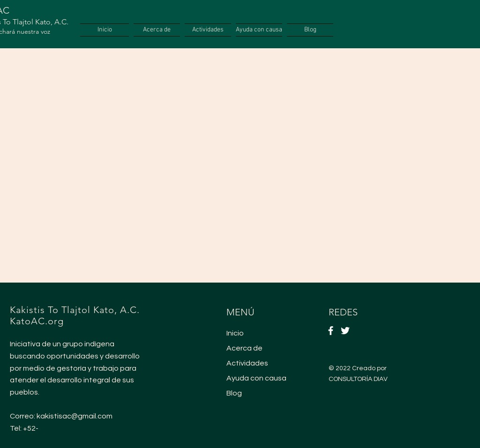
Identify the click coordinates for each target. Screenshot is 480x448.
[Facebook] (331, 331)
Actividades (247, 363)
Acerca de (244, 348)
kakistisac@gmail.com (75, 416)
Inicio (235, 333)
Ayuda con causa (256, 378)
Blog (234, 393)
